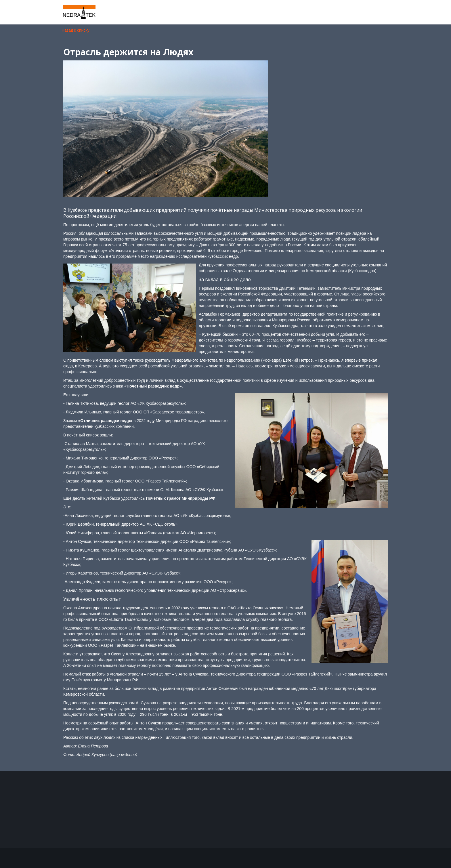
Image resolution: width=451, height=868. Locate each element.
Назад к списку (76, 30)
